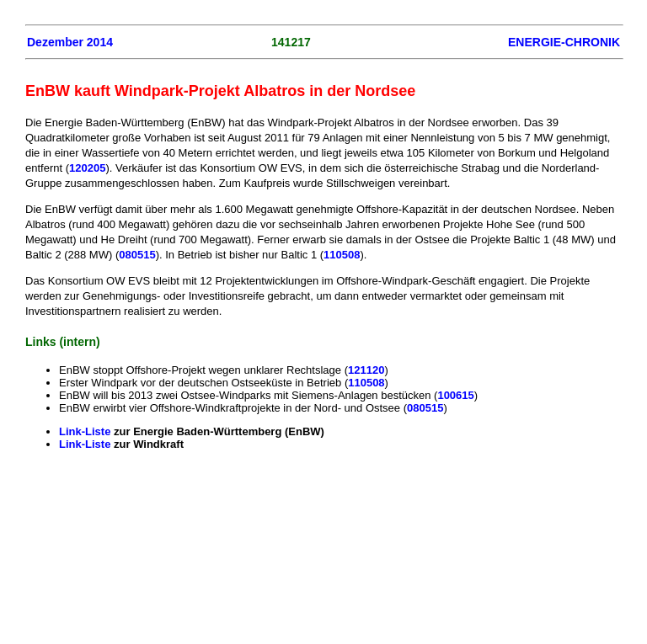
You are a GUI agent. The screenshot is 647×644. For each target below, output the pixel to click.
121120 (366, 370)
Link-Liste (86, 431)
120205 (87, 168)
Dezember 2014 (70, 42)
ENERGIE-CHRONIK (564, 42)
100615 (455, 395)
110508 (342, 255)
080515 (137, 255)
